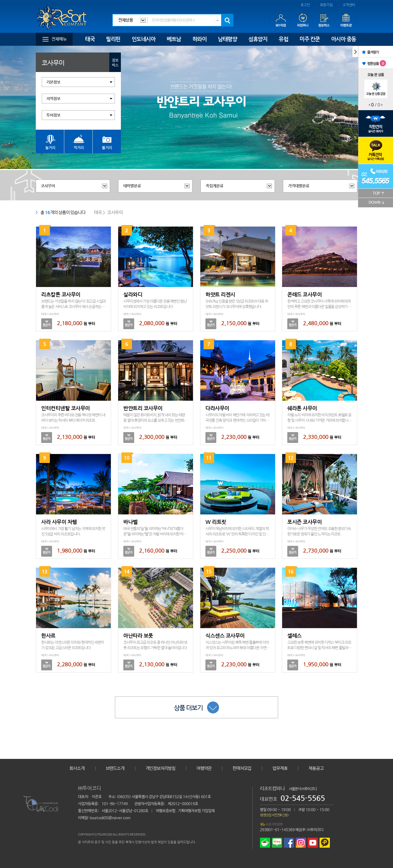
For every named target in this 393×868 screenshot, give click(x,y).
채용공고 (316, 768)
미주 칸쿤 (310, 39)
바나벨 (131, 522)
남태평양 (227, 39)
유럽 (283, 39)
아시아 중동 (344, 39)
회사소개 (77, 768)
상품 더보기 (196, 707)
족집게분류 (215, 186)
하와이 (200, 39)
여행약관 (204, 768)
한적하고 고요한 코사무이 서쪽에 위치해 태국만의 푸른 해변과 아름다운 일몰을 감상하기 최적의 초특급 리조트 (319, 306)
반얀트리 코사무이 (143, 408)
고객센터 (349, 5)
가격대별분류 (299, 186)
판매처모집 (242, 768)
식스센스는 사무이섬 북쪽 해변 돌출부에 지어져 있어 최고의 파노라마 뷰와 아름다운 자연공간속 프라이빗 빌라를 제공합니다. (237, 648)
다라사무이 (217, 408)
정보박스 (115, 63)
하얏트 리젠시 (220, 294)
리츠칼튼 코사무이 (61, 294)
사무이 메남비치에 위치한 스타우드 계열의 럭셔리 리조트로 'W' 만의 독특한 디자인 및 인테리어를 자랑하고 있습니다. (237, 534)
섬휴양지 (258, 39)
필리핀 (113, 39)
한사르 (48, 636)
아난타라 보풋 (138, 636)
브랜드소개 (115, 768)
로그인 (305, 5)
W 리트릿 (216, 522)
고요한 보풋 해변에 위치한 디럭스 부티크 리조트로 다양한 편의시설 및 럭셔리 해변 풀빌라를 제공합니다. (319, 648)
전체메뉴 (59, 39)
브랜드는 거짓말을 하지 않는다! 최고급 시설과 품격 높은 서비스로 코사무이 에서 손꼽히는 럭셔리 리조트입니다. (73, 306)
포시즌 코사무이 (305, 522)
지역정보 (53, 99)
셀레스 (294, 636)
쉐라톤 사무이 (302, 408)
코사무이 (48, 186)
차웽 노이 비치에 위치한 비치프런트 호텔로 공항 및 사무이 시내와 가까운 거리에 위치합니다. (319, 420)
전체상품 (125, 20)
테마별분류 (132, 186)
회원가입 (326, 5)
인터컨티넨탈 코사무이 (66, 408)
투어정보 (53, 115)
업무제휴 (280, 768)
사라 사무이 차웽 (59, 522)
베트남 (174, 39)
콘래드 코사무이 (305, 294)
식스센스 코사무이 (225, 636)
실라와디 (133, 294)
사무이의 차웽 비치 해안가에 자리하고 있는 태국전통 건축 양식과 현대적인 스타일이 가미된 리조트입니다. (237, 420)
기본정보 (53, 82)
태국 (90, 39)
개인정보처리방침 (160, 768)
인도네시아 (144, 39)
